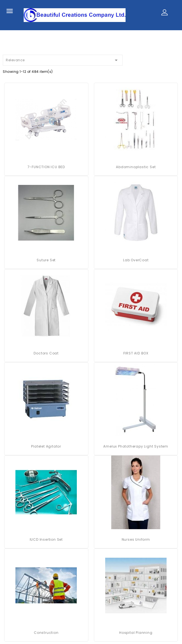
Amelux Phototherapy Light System (136, 446)
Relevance (63, 59)
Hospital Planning (136, 633)
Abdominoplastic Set (136, 167)
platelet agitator (46, 446)
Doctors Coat (46, 353)
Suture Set (46, 260)
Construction (46, 633)
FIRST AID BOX (136, 353)
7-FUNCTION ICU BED (46, 167)
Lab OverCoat (136, 260)
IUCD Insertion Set (46, 539)
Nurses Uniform (136, 539)
